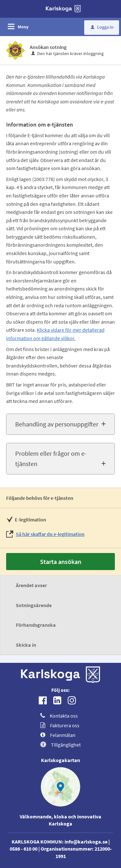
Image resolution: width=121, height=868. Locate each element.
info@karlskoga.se (86, 842)
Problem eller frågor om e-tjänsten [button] (51, 458)
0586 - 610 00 (24, 849)
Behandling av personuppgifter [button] (57, 424)
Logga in (102, 27)
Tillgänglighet (60, 745)
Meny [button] (23, 27)
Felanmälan (58, 735)
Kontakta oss (59, 716)
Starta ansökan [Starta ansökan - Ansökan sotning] (61, 562)
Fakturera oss (60, 725)
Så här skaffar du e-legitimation (50, 534)
